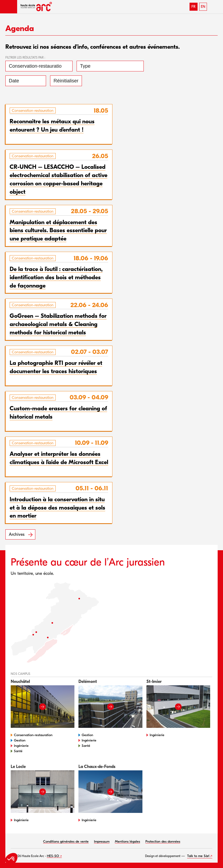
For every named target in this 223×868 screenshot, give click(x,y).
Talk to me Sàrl (198, 856)
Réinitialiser (66, 81)
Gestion (20, 740)
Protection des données (163, 841)
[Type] (110, 66)
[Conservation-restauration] (39, 66)
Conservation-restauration (33, 735)
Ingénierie (21, 746)
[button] (9, 7)
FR (193, 7)
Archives (17, 534)
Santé (18, 751)
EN (203, 7)
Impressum (102, 841)
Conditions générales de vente (66, 841)
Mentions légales (127, 841)
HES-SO (53, 856)
